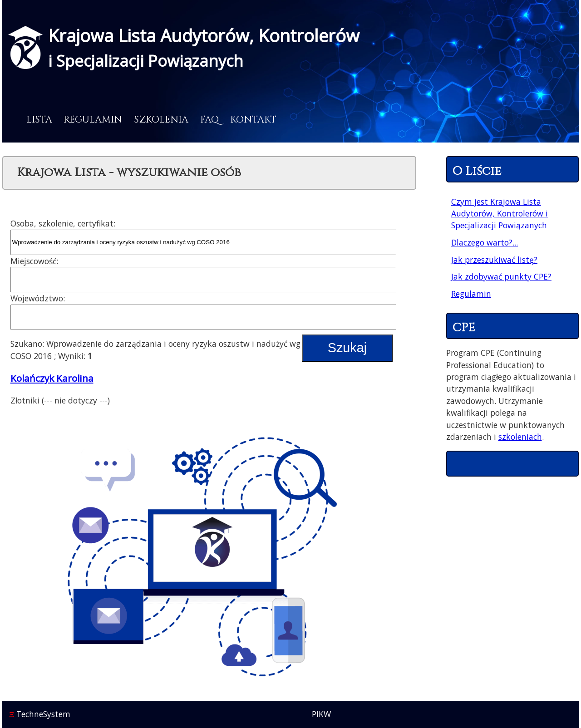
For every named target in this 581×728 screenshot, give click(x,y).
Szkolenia (161, 120)
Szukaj (347, 348)
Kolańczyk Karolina (52, 378)
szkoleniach (520, 437)
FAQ (209, 120)
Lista (39, 120)
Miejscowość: (34, 261)
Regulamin (93, 120)
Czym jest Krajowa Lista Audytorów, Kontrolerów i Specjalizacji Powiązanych (500, 214)
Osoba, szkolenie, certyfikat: (63, 223)
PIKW (321, 714)
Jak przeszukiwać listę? (494, 260)
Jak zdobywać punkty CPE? (501, 276)
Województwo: (38, 298)
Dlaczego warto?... (485, 242)
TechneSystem (40, 714)
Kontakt (253, 120)
